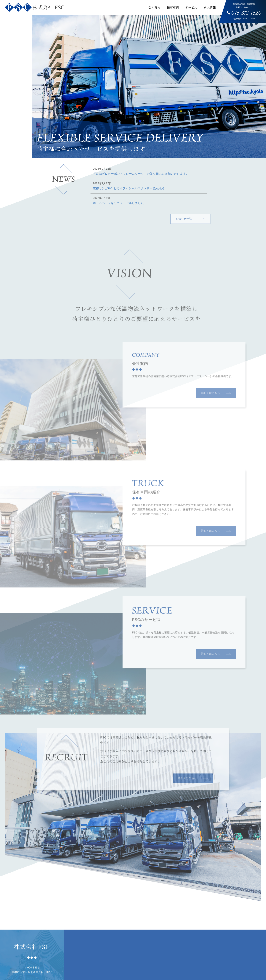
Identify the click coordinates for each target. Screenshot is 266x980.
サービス (191, 7)
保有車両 (173, 7)
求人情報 (210, 7)
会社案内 (155, 7)
